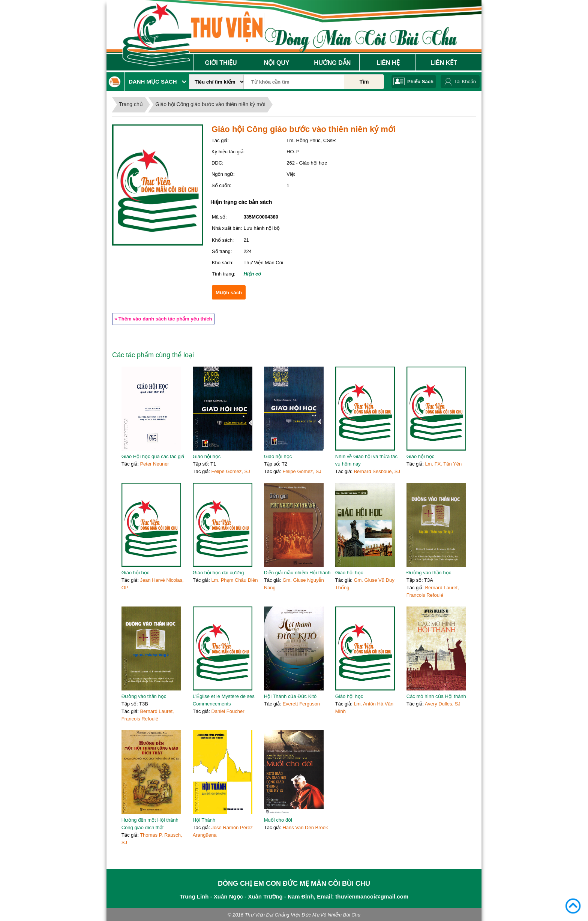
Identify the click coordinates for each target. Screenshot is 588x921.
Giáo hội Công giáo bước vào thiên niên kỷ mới (210, 104)
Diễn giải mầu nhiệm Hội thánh (297, 573)
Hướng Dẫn (332, 63)
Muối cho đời (278, 820)
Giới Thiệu (221, 63)
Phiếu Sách (420, 82)
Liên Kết (444, 63)
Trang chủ (131, 104)
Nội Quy (277, 63)
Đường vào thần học (429, 573)
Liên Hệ (388, 63)
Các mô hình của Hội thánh (436, 696)
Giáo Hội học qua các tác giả (153, 456)
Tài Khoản (465, 82)
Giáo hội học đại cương (218, 573)
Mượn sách (229, 293)
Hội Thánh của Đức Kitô (290, 696)
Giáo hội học (207, 456)
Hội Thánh (204, 820)
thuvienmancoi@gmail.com (372, 896)
